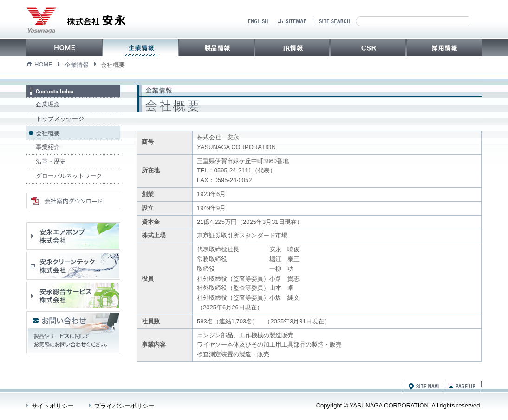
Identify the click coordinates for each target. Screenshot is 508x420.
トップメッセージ (60, 119)
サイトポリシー (53, 406)
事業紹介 (48, 147)
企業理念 (48, 104)
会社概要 (48, 133)
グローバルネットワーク (69, 176)
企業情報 (77, 65)
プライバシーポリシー (124, 406)
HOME (43, 64)
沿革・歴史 (51, 161)
